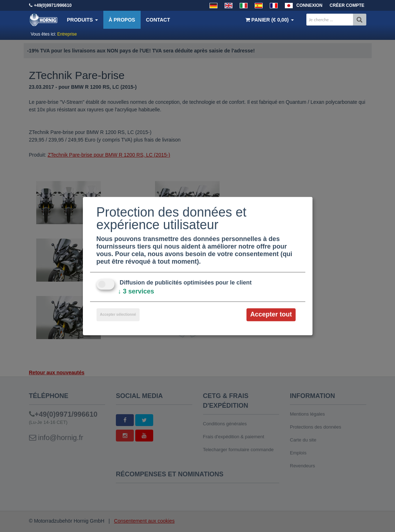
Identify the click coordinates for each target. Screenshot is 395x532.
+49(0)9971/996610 (53, 5)
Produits (83, 20)
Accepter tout (271, 315)
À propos (122, 20)
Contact (158, 20)
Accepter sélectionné (118, 315)
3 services (136, 292)
